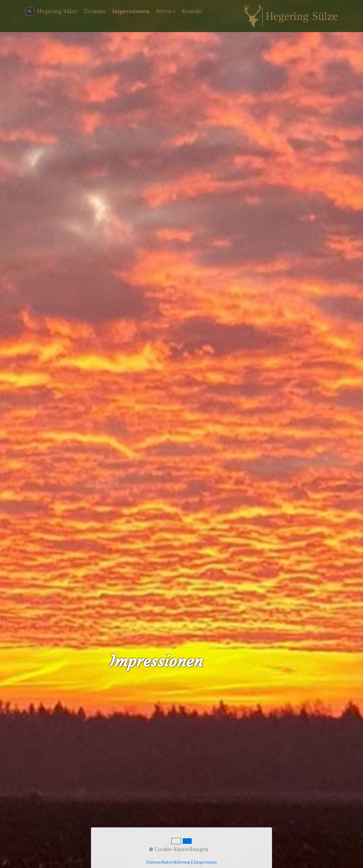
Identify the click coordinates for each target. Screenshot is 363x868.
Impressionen (131, 11)
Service (166, 11)
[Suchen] (30, 11)
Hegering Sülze (57, 11)
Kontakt (192, 11)
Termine (95, 11)
